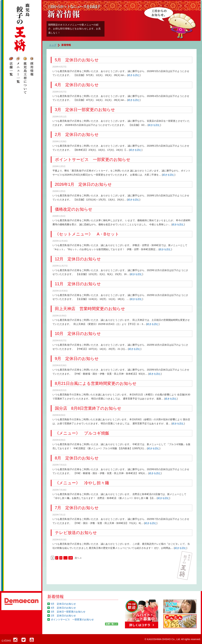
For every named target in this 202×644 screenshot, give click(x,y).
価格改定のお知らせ (74, 209)
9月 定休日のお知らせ (77, 359)
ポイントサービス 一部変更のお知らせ (93, 159)
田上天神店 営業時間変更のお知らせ (90, 309)
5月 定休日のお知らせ (77, 60)
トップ (53, 45)
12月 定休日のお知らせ (78, 259)
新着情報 (56, 597)
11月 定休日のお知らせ (78, 284)
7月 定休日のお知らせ (77, 508)
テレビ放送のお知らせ (76, 533)
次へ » (78, 558)
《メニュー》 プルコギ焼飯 (82, 433)
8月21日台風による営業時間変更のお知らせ (96, 383)
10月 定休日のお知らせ (78, 333)
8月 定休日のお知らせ (77, 458)
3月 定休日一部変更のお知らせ (85, 110)
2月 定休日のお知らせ (77, 134)
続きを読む (134, 75)
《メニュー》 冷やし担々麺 (82, 483)
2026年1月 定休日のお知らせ (83, 184)
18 (71, 558)
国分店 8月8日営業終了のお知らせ (88, 408)
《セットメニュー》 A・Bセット (87, 234)
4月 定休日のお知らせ (77, 85)
